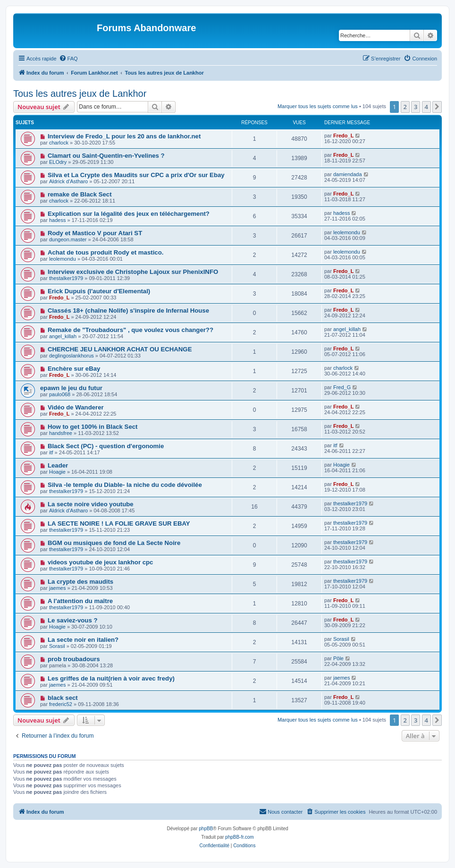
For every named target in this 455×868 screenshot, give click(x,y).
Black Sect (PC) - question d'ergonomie (106, 446)
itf (51, 452)
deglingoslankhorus (72, 356)
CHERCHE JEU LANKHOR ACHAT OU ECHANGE (120, 349)
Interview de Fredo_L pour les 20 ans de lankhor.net (124, 136)
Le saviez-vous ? (73, 620)
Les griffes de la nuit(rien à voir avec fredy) (111, 678)
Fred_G (342, 387)
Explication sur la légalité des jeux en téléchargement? (129, 214)
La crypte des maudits (80, 582)
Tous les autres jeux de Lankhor (80, 94)
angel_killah (63, 336)
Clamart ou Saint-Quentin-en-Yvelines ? (106, 156)
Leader (58, 465)
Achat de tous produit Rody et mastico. (105, 252)
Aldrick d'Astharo (68, 181)
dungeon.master (68, 239)
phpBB (206, 829)
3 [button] (416, 107)
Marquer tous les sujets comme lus (318, 106)
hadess (57, 220)
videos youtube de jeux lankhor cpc (101, 562)
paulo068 (60, 394)
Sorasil (57, 646)
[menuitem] (68, 59)
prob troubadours (74, 659)
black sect (63, 698)
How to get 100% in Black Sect (93, 427)
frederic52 (61, 704)
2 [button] (405, 107)
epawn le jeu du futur (71, 388)
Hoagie (57, 472)
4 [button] (426, 107)
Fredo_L (343, 136)
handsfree (61, 433)
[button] (437, 107)
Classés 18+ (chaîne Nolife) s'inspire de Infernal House (128, 311)
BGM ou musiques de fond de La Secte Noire (114, 543)
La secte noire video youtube (91, 504)
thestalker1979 (66, 278)
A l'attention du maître (80, 601)
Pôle (338, 658)
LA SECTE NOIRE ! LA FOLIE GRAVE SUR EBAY (119, 523)
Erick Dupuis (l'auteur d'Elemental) (99, 291)
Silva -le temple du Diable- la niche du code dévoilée (125, 485)
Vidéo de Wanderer (76, 407)
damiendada (348, 174)
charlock (59, 143)
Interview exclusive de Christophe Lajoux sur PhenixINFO (133, 272)
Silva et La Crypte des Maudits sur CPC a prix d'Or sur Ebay (136, 175)
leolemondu (347, 232)
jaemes (57, 588)
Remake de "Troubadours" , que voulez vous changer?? (131, 330)
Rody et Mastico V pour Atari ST (95, 233)
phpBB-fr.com (240, 837)
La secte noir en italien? (83, 640)
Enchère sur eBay (74, 369)
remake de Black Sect (80, 194)
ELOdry (58, 162)
